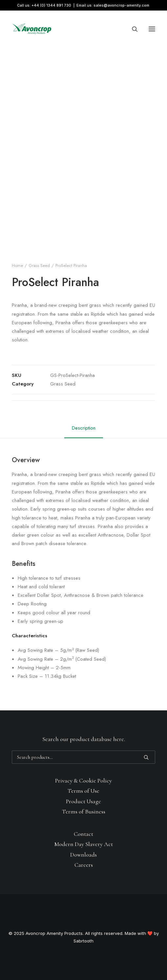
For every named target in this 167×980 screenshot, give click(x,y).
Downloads (83, 855)
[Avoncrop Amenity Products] (32, 29)
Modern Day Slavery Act (84, 844)
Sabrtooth (83, 941)
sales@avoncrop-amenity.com (121, 5)
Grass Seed (39, 265)
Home (17, 265)
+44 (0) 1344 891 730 (51, 5)
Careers (84, 865)
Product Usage (83, 801)
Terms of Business (84, 811)
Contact (83, 834)
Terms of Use (83, 791)
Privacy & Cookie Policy (83, 781)
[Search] (132, 29)
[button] (152, 29)
